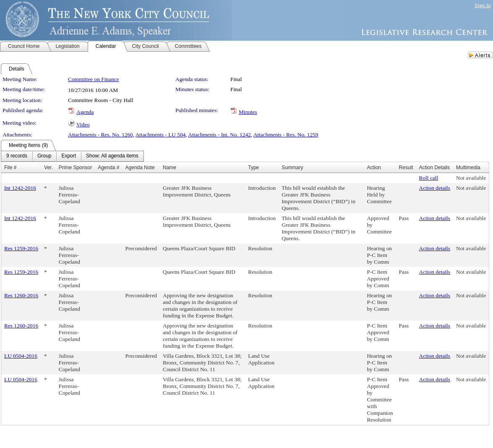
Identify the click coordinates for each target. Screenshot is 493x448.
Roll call (429, 178)
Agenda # (108, 168)
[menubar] (72, 156)
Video (83, 124)
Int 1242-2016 (20, 188)
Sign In (483, 5)
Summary (292, 168)
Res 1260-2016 (21, 295)
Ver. (48, 168)
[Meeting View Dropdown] (112, 156)
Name (170, 168)
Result (406, 168)
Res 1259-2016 (21, 248)
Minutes (248, 112)
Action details (435, 188)
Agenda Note (140, 168)
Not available (471, 178)
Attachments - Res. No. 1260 (100, 135)
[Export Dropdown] (69, 156)
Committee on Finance (93, 79)
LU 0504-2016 (21, 356)
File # (10, 168)
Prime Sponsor (75, 168)
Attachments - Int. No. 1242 (219, 135)
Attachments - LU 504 (161, 135)
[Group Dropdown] (44, 156)
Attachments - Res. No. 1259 (286, 135)
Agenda (85, 112)
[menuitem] (17, 156)
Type (253, 168)
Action (374, 168)
